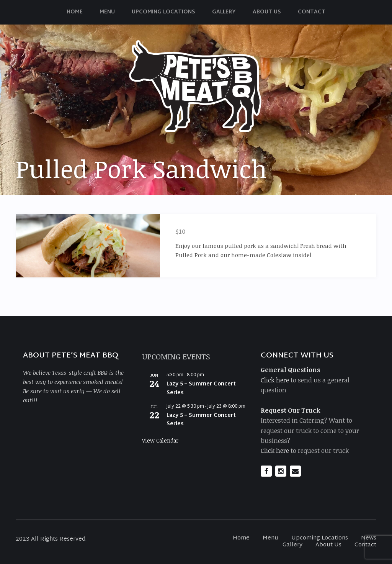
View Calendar (160, 440)
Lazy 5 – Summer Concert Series (201, 389)
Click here (275, 380)
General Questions (291, 370)
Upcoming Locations (163, 12)
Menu (107, 12)
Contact (312, 12)
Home (75, 12)
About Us (267, 12)
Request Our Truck (291, 410)
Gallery (224, 12)
